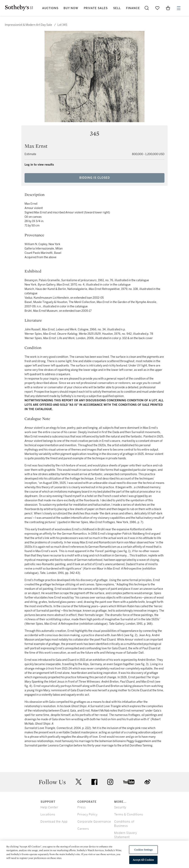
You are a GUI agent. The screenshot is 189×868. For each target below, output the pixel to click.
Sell (117, 8)
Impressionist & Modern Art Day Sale (28, 25)
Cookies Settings (143, 850)
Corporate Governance (94, 822)
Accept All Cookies (143, 860)
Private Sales (96, 8)
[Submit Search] (147, 8)
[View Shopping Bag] (168, 8)
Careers (83, 829)
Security (120, 807)
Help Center (49, 807)
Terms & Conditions (129, 815)
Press (82, 807)
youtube (129, 782)
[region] (94, 854)
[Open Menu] (179, 8)
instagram (110, 782)
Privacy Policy (87, 815)
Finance (133, 8)
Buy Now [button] (71, 8)
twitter (79, 782)
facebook (94, 782)
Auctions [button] (50, 8)
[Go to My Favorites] (157, 8)
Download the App (54, 822)
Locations (48, 815)
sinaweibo (147, 782)
